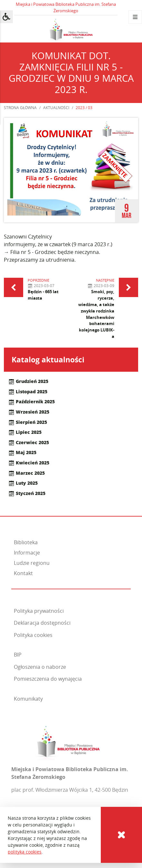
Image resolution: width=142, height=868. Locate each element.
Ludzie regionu (32, 563)
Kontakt (23, 573)
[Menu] (135, 17)
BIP (18, 655)
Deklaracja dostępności (42, 623)
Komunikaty (28, 699)
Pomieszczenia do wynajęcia (48, 679)
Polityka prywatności (39, 611)
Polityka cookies (33, 635)
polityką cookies (25, 852)
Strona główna (20, 108)
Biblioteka (26, 542)
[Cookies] (121, 835)
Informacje (27, 553)
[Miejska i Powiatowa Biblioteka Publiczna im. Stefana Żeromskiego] (68, 741)
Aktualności (56, 108)
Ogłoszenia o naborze (40, 667)
